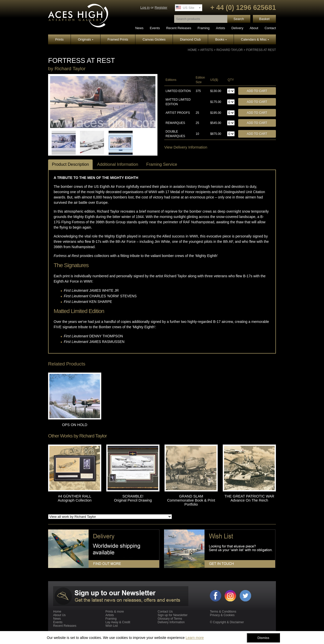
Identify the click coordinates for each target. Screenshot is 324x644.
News (139, 28)
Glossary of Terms (170, 619)
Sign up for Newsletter (173, 615)
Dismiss (263, 638)
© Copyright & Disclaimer (227, 622)
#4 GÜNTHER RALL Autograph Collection (75, 498)
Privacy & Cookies (222, 615)
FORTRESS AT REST (261, 50)
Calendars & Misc (255, 39)
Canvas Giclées (154, 39)
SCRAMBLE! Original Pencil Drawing (133, 498)
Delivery (237, 28)
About (254, 28)
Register (161, 7)
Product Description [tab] (70, 164)
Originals (86, 39)
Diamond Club (190, 39)
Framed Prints (118, 39)
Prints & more (115, 612)
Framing (204, 28)
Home (192, 50)
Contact (270, 28)
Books (221, 39)
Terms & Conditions (223, 612)
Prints (59, 39)
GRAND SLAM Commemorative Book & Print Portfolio (191, 500)
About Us (59, 615)
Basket (264, 19)
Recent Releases (179, 28)
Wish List (112, 626)
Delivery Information (171, 622)
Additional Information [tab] (117, 164)
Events (155, 28)
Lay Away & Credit (118, 622)
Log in (145, 7)
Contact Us (165, 612)
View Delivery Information (186, 147)
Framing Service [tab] (162, 164)
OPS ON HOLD (75, 425)
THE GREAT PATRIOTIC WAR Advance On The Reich (249, 498)
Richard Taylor (230, 50)
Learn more (195, 638)
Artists (220, 28)
